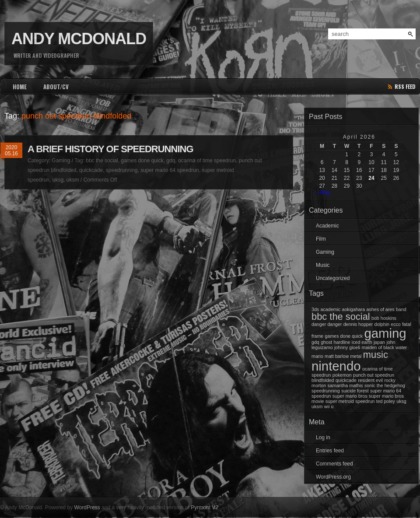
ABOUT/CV (56, 87)
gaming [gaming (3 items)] (385, 333)
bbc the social (102, 161)
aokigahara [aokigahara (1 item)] (353, 309)
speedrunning (122, 170)
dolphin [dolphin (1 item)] (382, 324)
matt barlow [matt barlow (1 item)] (337, 356)
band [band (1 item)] (401, 309)
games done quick (142, 161)
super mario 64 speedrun (170, 170)
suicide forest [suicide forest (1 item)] (355, 391)
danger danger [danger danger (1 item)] (327, 324)
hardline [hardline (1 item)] (342, 342)
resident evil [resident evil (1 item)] (370, 380)
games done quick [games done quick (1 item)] (344, 336)
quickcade (91, 170)
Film (321, 239)
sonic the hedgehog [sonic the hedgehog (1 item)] (385, 385)
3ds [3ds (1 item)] (315, 309)
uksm (73, 180)
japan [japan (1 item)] (379, 342)
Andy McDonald (79, 39)
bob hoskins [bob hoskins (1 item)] (384, 318)
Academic (327, 226)
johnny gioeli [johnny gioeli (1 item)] (347, 347)
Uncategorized (333, 278)
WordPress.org (333, 477)
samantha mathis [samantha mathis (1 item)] (345, 385)
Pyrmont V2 (205, 507)
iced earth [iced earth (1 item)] (362, 342)
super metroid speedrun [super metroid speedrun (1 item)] (350, 401)
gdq (171, 161)
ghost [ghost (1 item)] (326, 342)
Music (323, 265)
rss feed (405, 86)
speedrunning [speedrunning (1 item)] (326, 391)
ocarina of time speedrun (207, 161)
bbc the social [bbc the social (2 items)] (341, 317)
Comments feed (334, 464)
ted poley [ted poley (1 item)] (386, 401)
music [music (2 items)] (376, 355)
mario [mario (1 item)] (317, 356)
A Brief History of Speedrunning (110, 149)
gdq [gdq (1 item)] (315, 342)
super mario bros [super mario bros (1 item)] (350, 396)
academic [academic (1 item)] (331, 309)
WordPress (87, 507)
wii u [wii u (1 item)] (329, 406)
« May (323, 192)
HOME (20, 87)
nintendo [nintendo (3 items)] (336, 366)
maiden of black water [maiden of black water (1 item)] (385, 347)
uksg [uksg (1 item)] (401, 401)
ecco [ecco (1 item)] (396, 324)
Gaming (61, 161)
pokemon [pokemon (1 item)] (342, 375)
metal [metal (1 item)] (356, 356)
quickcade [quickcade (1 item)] (346, 380)
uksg (58, 180)
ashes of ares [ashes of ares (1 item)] (381, 309)
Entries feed (330, 451)
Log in (323, 437)
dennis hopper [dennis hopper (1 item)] (358, 324)
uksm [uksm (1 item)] (317, 406)
